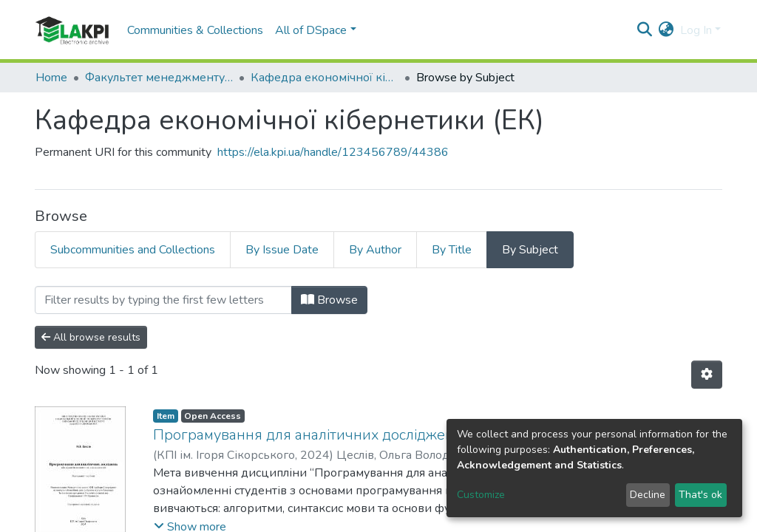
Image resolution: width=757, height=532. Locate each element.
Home (51, 78)
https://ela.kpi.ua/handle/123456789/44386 (333, 152)
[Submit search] (645, 30)
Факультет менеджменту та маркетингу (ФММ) (159, 78)
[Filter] (163, 300)
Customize (481, 495)
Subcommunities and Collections (133, 250)
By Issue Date (282, 250)
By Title (452, 250)
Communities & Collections (195, 30)
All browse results (91, 337)
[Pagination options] (707, 375)
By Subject (530, 250)
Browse (329, 300)
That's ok (700, 495)
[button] (666, 30)
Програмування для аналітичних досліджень (308, 435)
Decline (648, 495)
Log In (696, 30)
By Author (375, 250)
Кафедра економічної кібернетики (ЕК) (325, 78)
